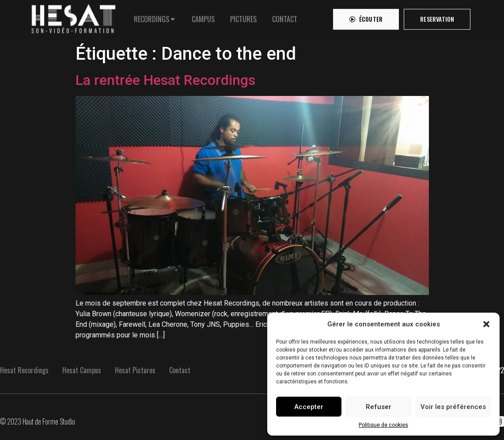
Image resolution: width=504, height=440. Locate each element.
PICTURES (243, 17)
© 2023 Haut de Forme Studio (38, 421)
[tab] (155, 17)
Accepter (309, 407)
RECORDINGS (152, 17)
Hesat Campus (82, 370)
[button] (486, 324)
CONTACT (285, 17)
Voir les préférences (453, 407)
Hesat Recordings (24, 370)
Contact (180, 370)
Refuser (379, 407)
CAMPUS (203, 17)
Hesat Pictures (135, 370)
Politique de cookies (383, 425)
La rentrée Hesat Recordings (165, 80)
